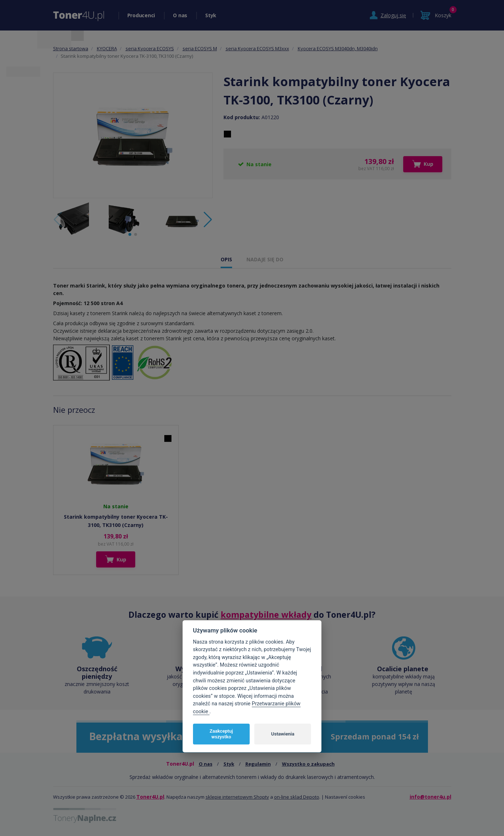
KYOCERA (107, 48)
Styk (211, 15)
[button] (208, 220)
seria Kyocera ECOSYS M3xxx (257, 48)
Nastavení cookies (345, 797)
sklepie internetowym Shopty (237, 797)
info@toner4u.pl (430, 797)
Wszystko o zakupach (308, 764)
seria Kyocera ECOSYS (150, 48)
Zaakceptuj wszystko (221, 734)
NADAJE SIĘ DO (265, 259)
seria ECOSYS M (200, 48)
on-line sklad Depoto (297, 797)
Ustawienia (283, 734)
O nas (180, 15)
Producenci (141, 15)
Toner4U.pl (150, 797)
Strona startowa (71, 48)
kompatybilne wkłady (266, 615)
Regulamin (258, 764)
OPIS (226, 259)
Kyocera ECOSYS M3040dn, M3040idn (338, 48)
